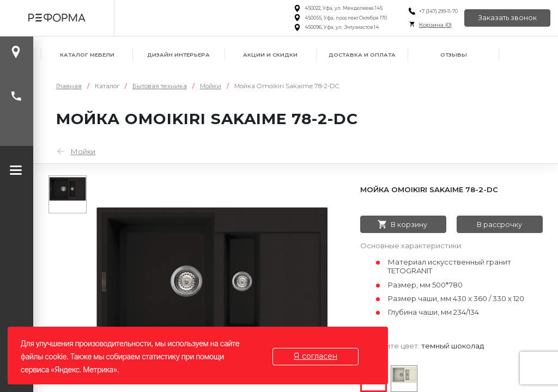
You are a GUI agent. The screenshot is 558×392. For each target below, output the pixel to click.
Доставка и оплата (362, 55)
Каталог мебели (87, 55)
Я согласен (316, 356)
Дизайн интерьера (178, 55)
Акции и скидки (270, 55)
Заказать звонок (507, 18)
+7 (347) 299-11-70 (438, 11)
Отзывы (454, 55)
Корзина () (435, 25)
